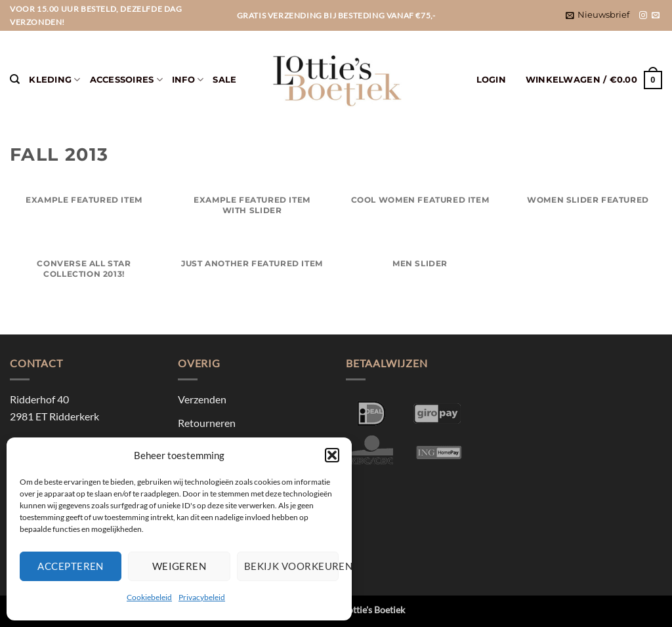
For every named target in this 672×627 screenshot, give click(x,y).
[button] (332, 455)
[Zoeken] (15, 79)
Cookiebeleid (149, 597)
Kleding (54, 80)
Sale (224, 80)
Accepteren (71, 566)
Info (188, 80)
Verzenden (202, 399)
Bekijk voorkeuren (291, 566)
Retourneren (207, 423)
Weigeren (179, 566)
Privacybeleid (202, 597)
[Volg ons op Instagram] (643, 16)
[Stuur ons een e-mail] (656, 16)
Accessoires (126, 80)
